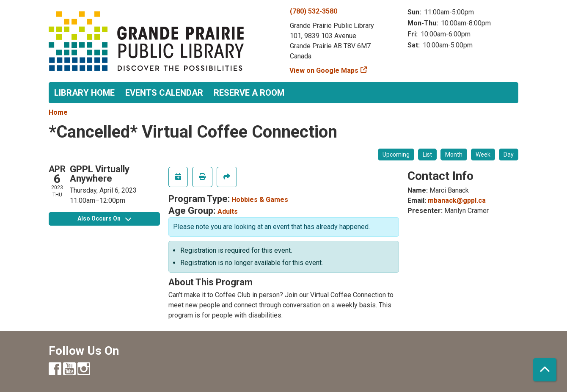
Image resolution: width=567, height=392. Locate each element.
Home (58, 112)
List (427, 155)
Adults (228, 211)
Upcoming (396, 155)
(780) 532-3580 (314, 11)
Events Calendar (164, 93)
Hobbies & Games (260, 200)
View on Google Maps (324, 70)
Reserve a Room (249, 93)
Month (454, 155)
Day (509, 155)
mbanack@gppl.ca (457, 200)
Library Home (84, 93)
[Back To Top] (545, 370)
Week (483, 155)
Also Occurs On (104, 218)
